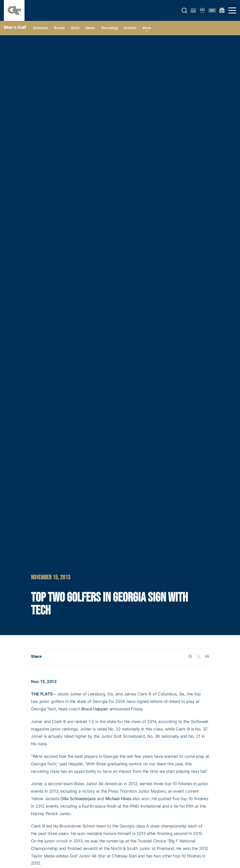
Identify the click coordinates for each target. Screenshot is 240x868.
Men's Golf (15, 27)
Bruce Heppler (95, 709)
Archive (130, 28)
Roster (59, 28)
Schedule (40, 28)
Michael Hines (118, 799)
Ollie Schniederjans (78, 799)
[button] (185, 11)
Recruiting (110, 28)
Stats (75, 28)
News (90, 28)
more (147, 28)
